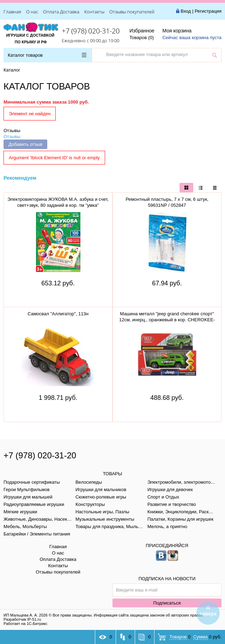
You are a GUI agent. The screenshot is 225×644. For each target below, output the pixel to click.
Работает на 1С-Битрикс (25, 624)
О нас (32, 12)
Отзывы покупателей (132, 12)
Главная (12, 12)
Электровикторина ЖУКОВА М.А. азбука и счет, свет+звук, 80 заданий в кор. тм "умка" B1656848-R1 (58, 205)
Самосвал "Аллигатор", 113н (58, 314)
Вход (186, 11)
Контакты (94, 12)
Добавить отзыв (25, 144)
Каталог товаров (47, 55)
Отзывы (12, 131)
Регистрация (208, 11)
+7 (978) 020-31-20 (91, 31)
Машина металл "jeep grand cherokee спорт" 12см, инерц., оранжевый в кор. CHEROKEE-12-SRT (167, 320)
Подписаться (167, 603)
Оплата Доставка (61, 12)
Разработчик (22, 619)
